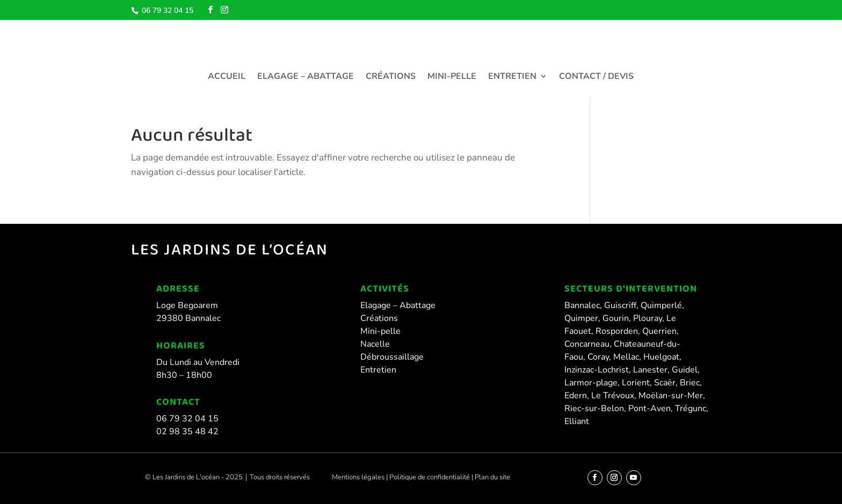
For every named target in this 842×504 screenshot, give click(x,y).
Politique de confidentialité (430, 477)
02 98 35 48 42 (187, 432)
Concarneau (587, 344)
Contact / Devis (596, 77)
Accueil (227, 77)
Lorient (636, 383)
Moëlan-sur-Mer (671, 396)
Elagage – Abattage (306, 77)
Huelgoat (661, 357)
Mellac (626, 357)
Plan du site (492, 477)
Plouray (648, 318)
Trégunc (691, 408)
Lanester (650, 370)
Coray (598, 357)
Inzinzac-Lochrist (597, 370)
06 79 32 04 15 (166, 10)
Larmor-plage (591, 383)
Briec (690, 383)
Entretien (512, 77)
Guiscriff (620, 305)
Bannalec (582, 305)
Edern (576, 396)
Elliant (577, 421)
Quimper (581, 318)
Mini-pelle (452, 77)
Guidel (685, 370)
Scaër (665, 383)
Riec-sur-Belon (594, 408)
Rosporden (617, 331)
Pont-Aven (649, 408)
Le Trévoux (613, 396)
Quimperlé (661, 305)
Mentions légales (358, 477)
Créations (391, 77)
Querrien (659, 331)
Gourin (616, 318)
